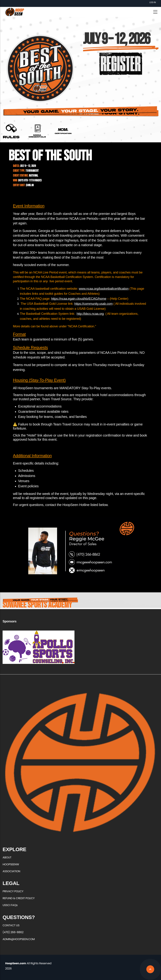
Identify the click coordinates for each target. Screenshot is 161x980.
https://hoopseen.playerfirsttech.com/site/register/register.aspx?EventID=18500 (121, 64)
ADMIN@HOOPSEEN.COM (19, 939)
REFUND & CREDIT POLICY (19, 898)
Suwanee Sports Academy (37, 605)
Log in (153, 2)
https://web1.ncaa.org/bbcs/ (63, 131)
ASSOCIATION (11, 871)
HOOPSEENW (11, 864)
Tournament (32, 171)
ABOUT (7, 857)
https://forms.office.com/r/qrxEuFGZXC (37, 131)
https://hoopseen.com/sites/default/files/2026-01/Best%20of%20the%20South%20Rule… (11, 131)
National (34, 176)
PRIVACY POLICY (13, 891)
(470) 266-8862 (13, 932)
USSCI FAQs (10, 905)
